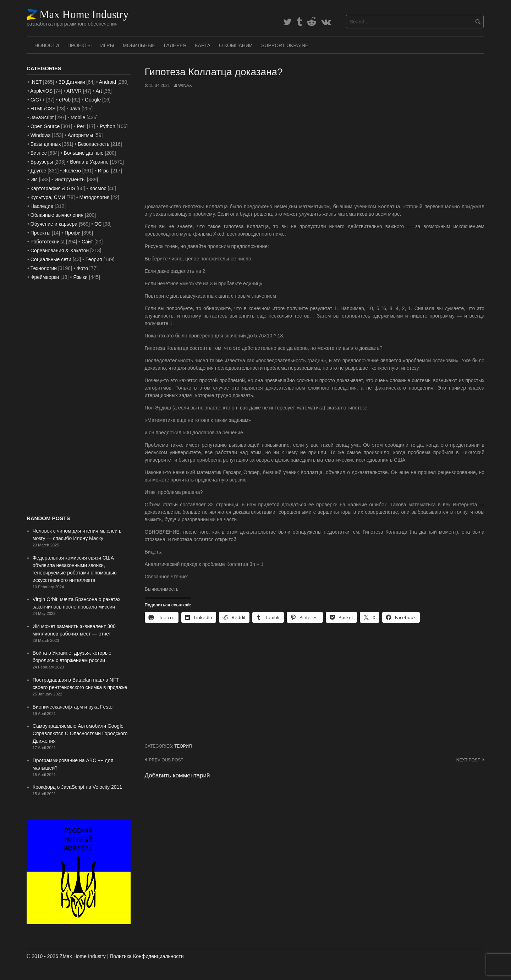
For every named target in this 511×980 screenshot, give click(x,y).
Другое (38, 171)
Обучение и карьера (54, 224)
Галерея (175, 45)
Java (75, 109)
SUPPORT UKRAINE (285, 45)
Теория (183, 746)
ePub (65, 100)
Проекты (79, 45)
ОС (98, 224)
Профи (73, 233)
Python (108, 126)
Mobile (78, 117)
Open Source (45, 126)
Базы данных (46, 144)
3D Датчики (72, 82)
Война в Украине (89, 162)
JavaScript (42, 117)
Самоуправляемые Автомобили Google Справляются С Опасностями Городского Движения (80, 733)
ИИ (34, 180)
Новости (47, 45)
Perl (81, 126)
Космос (98, 188)
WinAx (185, 86)
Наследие (42, 206)
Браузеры (42, 162)
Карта (203, 45)
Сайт (87, 242)
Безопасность (94, 144)
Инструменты (70, 180)
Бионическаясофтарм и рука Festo (73, 707)
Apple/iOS (41, 91)
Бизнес (39, 153)
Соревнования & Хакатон (60, 250)
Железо (72, 171)
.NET (36, 82)
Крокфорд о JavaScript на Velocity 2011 (77, 787)
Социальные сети (51, 259)
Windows (41, 135)
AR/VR (74, 91)
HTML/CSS (43, 109)
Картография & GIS (53, 188)
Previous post (166, 760)
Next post (468, 760)
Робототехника (48, 242)
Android (108, 82)
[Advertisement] (315, 146)
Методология (95, 197)
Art (99, 91)
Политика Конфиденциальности (147, 956)
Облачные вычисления (57, 215)
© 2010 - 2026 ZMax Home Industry (66, 956)
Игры (107, 45)
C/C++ (38, 100)
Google (93, 100)
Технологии (44, 268)
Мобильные (139, 45)
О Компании (236, 45)
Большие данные (84, 153)
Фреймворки (45, 277)
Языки (80, 277)
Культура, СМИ (48, 197)
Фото (82, 268)
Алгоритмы (80, 135)
